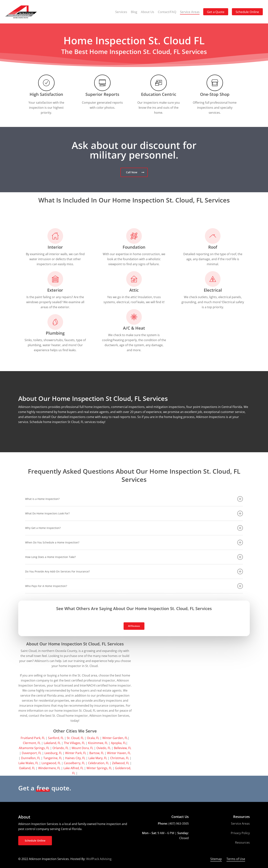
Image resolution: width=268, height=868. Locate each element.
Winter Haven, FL (119, 753)
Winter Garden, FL (115, 738)
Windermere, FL (49, 768)
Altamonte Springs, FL (34, 748)
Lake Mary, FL (98, 758)
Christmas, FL (120, 758)
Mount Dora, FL (82, 748)
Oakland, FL (27, 768)
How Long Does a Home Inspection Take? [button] (134, 557)
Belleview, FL (123, 748)
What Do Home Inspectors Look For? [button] (134, 513)
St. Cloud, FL (75, 738)
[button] (134, 172)
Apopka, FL (118, 743)
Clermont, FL (32, 743)
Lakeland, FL (52, 743)
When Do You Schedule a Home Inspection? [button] (134, 542)
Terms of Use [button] (236, 859)
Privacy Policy (240, 833)
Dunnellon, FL (31, 758)
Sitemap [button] (216, 859)
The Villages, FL (74, 743)
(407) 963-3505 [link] (179, 824)
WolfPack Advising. (99, 859)
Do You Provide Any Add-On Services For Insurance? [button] (134, 572)
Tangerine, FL (53, 758)
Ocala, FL (93, 738)
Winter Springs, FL (99, 768)
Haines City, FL (75, 758)
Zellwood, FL (121, 763)
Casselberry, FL (74, 763)
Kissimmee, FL (98, 743)
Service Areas (240, 824)
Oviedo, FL (104, 748)
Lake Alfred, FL (73, 768)
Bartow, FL (97, 753)
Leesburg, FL (53, 753)
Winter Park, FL (76, 753)
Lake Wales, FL (28, 763)
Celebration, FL (98, 763)
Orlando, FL (60, 748)
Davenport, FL (32, 753)
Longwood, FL (51, 763)
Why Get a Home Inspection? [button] (134, 528)
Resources (242, 843)
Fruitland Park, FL (33, 738)
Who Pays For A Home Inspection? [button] (134, 586)
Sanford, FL (56, 738)
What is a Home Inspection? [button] (134, 499)
